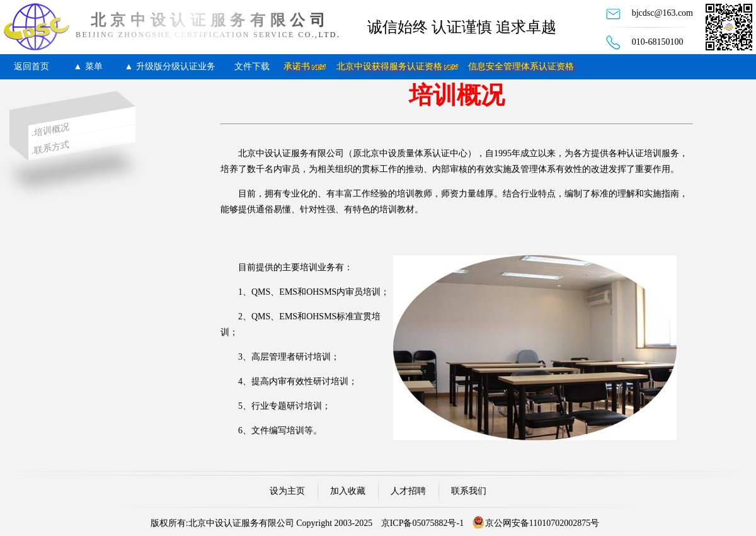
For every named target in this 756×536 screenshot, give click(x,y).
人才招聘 (408, 491)
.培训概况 (50, 130)
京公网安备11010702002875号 (542, 523)
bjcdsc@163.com (662, 13)
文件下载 (252, 66)
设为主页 (287, 491)
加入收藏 (348, 491)
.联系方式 (50, 148)
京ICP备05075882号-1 (422, 523)
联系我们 (469, 491)
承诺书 (297, 66)
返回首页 (31, 66)
